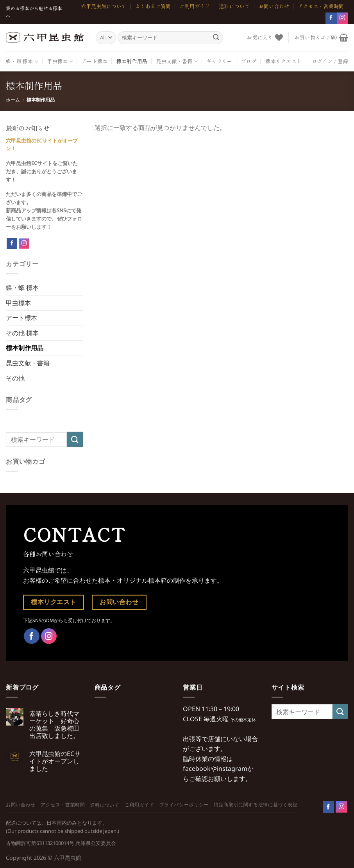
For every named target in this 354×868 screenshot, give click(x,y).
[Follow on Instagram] (24, 244)
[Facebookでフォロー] (331, 18)
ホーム (13, 100)
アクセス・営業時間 (321, 6)
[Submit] (216, 37)
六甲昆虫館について (104, 6)
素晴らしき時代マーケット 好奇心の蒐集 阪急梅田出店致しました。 (54, 725)
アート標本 (95, 61)
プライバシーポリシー (184, 805)
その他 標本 (22, 333)
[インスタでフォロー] (342, 18)
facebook (197, 768)
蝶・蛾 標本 (22, 61)
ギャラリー (219, 61)
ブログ (249, 61)
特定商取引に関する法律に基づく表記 (256, 805)
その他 (15, 378)
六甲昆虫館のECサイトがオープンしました (55, 761)
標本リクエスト (283, 61)
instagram (232, 768)
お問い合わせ (274, 6)
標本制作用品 (132, 61)
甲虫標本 (60, 61)
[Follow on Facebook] (12, 244)
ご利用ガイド (195, 6)
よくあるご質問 (153, 6)
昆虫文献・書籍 (177, 61)
